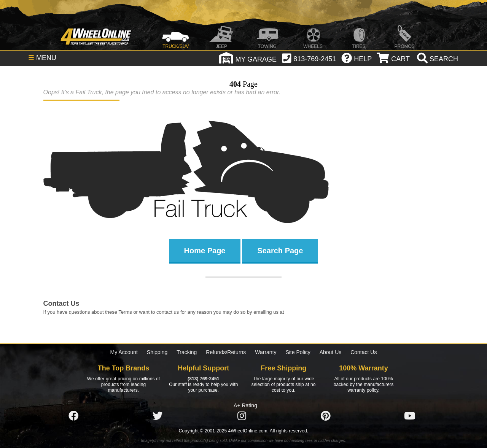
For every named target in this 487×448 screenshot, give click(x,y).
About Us (331, 352)
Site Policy (298, 352)
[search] (437, 59)
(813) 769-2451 (203, 379)
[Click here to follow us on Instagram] (242, 416)
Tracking (187, 352)
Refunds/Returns (226, 352)
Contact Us (364, 352)
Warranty (266, 352)
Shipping (157, 352)
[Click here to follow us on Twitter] (158, 416)
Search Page (280, 251)
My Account (124, 352)
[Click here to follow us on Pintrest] (326, 416)
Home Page (205, 251)
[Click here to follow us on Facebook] (73, 416)
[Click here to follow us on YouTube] (410, 416)
